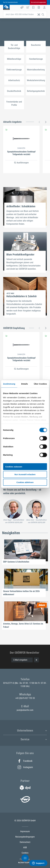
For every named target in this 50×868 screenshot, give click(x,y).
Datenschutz (25, 842)
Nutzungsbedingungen (25, 837)
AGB (25, 847)
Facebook (25, 761)
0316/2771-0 (9, 683)
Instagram (25, 767)
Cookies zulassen (14, 467)
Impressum (25, 831)
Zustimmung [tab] (9, 384)
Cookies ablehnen (25, 482)
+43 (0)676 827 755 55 (25, 698)
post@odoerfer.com (25, 710)
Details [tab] (25, 384)
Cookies (25, 853)
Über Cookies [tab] (40, 384)
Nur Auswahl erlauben (25, 474)
